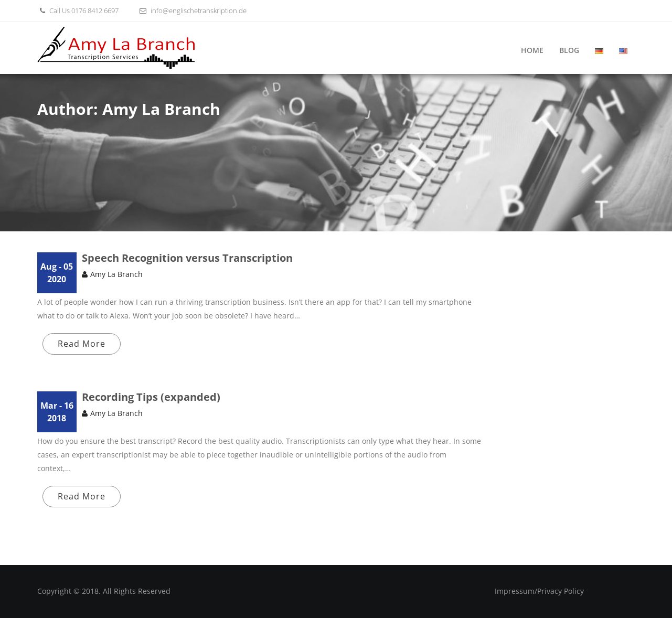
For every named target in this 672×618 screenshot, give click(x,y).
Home (532, 50)
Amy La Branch (116, 274)
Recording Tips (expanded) (151, 397)
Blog (569, 50)
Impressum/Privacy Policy (539, 591)
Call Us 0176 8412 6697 (78, 10)
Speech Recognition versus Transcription (187, 258)
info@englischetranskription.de (192, 10)
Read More (82, 344)
